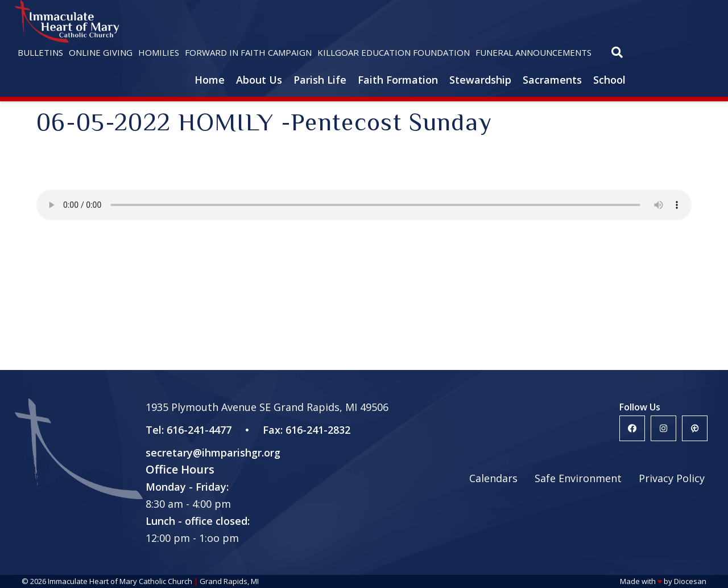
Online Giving (101, 52)
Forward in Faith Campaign (248, 52)
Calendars (493, 478)
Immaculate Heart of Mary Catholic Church (120, 581)
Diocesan (690, 581)
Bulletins (40, 52)
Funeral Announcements (533, 52)
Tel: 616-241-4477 (189, 430)
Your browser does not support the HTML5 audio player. (364, 205)
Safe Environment (578, 478)
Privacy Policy (672, 478)
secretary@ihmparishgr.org (213, 453)
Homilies (159, 52)
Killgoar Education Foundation (394, 52)
